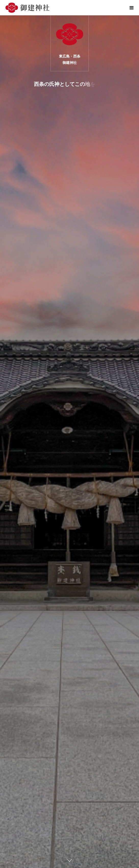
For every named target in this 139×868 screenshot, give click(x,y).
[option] (69, 442)
